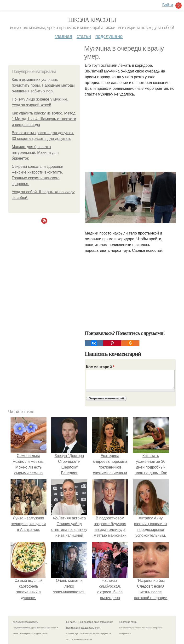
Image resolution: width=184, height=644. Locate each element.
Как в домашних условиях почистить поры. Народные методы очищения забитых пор (43, 85)
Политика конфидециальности (83, 628)
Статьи (84, 36)
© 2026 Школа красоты (26, 622)
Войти (168, 5)
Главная (63, 36)
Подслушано (109, 36)
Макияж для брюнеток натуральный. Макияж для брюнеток (35, 153)
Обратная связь (128, 622)
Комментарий (100, 367)
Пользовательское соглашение (96, 622)
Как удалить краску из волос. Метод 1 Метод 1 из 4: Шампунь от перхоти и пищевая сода (44, 119)
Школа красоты (92, 20)
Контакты (71, 622)
